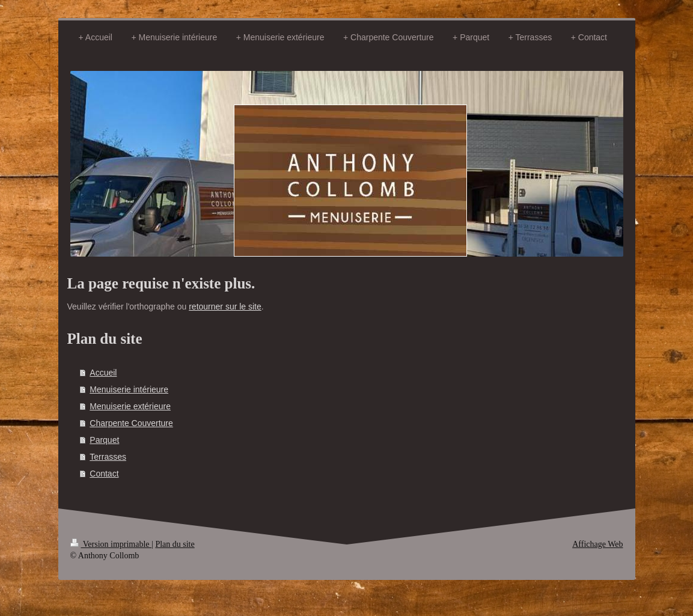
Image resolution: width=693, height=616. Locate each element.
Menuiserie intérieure (129, 389)
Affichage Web (597, 544)
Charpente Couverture (131, 423)
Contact (104, 474)
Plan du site (175, 544)
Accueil (103, 373)
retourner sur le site (225, 306)
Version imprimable (111, 544)
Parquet (104, 440)
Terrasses (108, 457)
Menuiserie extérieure (130, 406)
